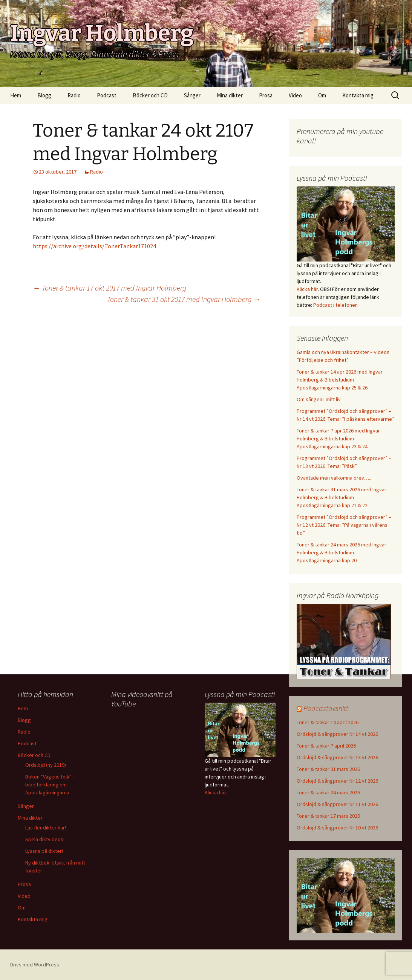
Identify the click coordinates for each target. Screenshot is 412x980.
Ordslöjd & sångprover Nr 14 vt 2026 (337, 734)
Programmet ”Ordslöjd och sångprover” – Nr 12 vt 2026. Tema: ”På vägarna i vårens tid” (344, 525)
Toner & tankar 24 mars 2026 (328, 792)
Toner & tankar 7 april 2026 (326, 746)
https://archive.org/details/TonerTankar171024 (94, 246)
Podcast (107, 95)
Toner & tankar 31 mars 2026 (328, 769)
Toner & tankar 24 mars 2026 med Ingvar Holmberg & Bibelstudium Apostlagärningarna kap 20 (342, 552)
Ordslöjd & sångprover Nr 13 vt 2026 (337, 757)
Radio (74, 95)
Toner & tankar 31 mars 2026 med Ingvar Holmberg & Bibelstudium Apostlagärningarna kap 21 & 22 (342, 497)
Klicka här (307, 289)
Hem (16, 95)
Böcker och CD (150, 95)
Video (295, 95)
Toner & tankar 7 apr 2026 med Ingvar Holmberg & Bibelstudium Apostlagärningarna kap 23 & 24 (338, 438)
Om (322, 95)
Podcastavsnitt (326, 708)
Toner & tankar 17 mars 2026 (328, 816)
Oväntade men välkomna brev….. (334, 478)
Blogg (44, 95)
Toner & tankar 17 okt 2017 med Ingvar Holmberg (110, 288)
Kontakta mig (358, 95)
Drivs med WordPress (35, 965)
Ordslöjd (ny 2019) (46, 765)
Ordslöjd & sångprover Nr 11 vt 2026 (337, 804)
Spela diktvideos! (45, 839)
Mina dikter (230, 95)
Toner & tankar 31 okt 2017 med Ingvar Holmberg (184, 299)
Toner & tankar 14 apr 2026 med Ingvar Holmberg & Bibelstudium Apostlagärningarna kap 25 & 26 (340, 380)
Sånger (192, 95)
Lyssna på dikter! (44, 851)
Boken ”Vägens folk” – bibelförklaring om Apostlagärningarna (50, 785)
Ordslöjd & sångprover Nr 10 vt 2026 (337, 828)
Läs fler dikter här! (46, 828)
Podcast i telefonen (335, 305)
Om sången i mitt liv (319, 399)
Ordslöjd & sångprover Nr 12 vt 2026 (337, 781)
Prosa (266, 95)
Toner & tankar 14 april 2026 (328, 722)
